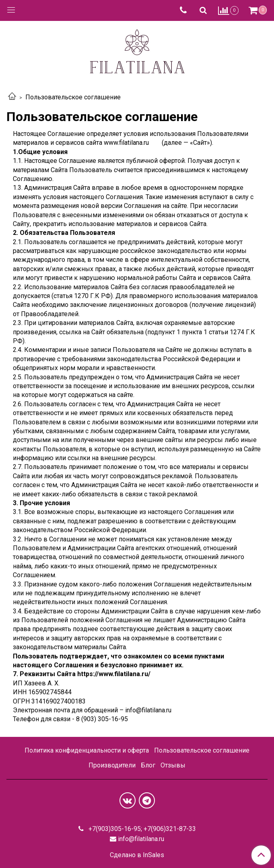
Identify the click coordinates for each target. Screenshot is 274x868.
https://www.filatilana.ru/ (114, 674)
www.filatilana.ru (126, 143)
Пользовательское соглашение (202, 750)
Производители (112, 765)
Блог (148, 765)
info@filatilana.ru (141, 839)
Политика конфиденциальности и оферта (87, 750)
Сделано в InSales (137, 855)
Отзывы (173, 765)
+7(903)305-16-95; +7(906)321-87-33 (141, 829)
